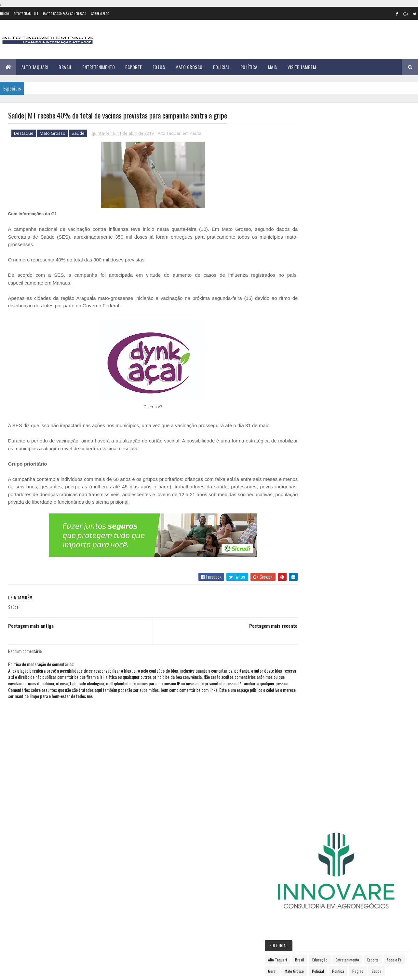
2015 (310, 435)
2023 (310, 616)
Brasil (65, 67)
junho (309, 524)
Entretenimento (99, 67)
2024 (310, 626)
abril (308, 506)
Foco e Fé (328, 245)
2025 (310, 635)
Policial (222, 67)
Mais (273, 67)
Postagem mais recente (259, 626)
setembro (313, 551)
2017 (310, 453)
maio (308, 515)
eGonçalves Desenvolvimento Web (67, 971)
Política (249, 67)
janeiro (311, 480)
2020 (310, 589)
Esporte (134, 67)
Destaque (24, 133)
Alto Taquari (35, 67)
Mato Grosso (189, 67)
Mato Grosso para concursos (65, 14)
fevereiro (313, 489)
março (310, 498)
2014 (310, 426)
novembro (314, 569)
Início (4, 14)
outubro (312, 560)
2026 (310, 644)
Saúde (78, 133)
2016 (310, 444)
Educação (352, 233)
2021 (310, 598)
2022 (310, 607)
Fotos (159, 67)
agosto (311, 542)
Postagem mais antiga (31, 626)
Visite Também (302, 67)
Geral (347, 245)
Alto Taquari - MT (26, 14)
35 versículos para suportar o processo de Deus (81, 912)
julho (309, 533)
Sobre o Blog (100, 14)
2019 (310, 472)
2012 (310, 407)
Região (326, 256)
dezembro (314, 578)
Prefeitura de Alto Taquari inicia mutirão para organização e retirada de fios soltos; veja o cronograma (81, 889)
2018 (310, 462)
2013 (310, 417)
